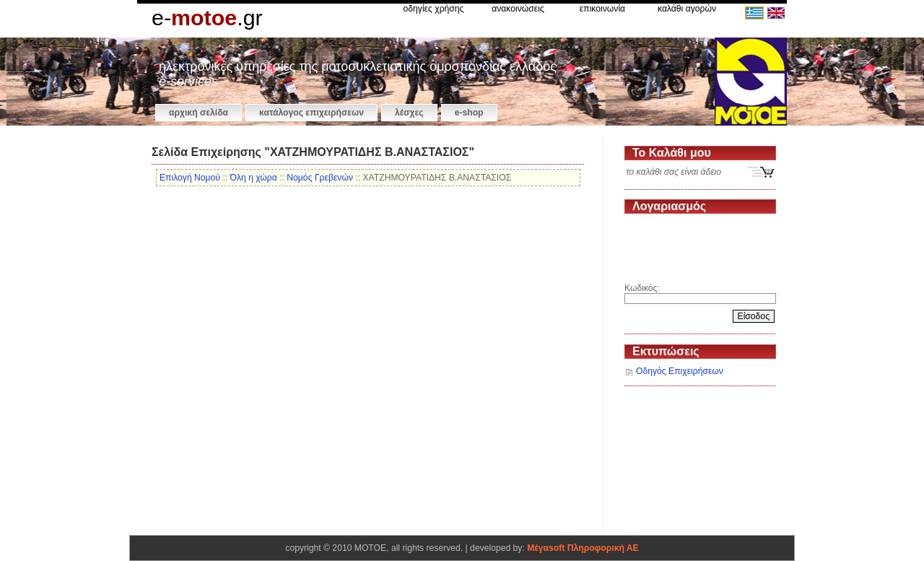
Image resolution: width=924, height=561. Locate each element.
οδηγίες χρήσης (434, 9)
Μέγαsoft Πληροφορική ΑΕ (583, 548)
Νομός (320, 178)
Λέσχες (409, 113)
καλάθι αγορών (687, 9)
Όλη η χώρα (254, 178)
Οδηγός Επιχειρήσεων (680, 371)
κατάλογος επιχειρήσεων (311, 113)
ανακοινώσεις (518, 9)
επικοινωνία (602, 9)
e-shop (469, 113)
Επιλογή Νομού (190, 178)
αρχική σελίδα (199, 113)
